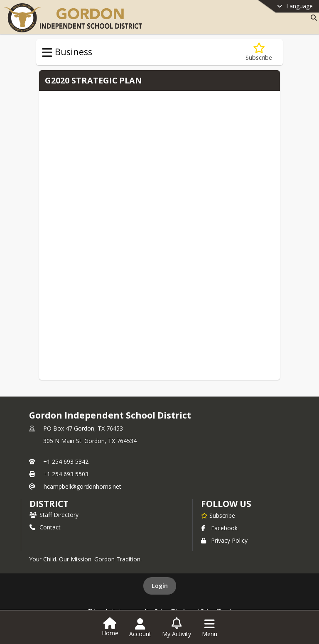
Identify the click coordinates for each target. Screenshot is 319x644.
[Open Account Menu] (140, 628)
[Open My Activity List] (177, 628)
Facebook (219, 528)
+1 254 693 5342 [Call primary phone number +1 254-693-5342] (66, 462)
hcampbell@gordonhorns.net (82, 486)
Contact (45, 527)
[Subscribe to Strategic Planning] (259, 52)
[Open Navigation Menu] (210, 628)
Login (160, 586)
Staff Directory (54, 515)
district (49, 504)
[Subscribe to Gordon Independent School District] (218, 515)
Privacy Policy (224, 540)
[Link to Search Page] (312, 18)
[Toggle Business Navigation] (47, 53)
